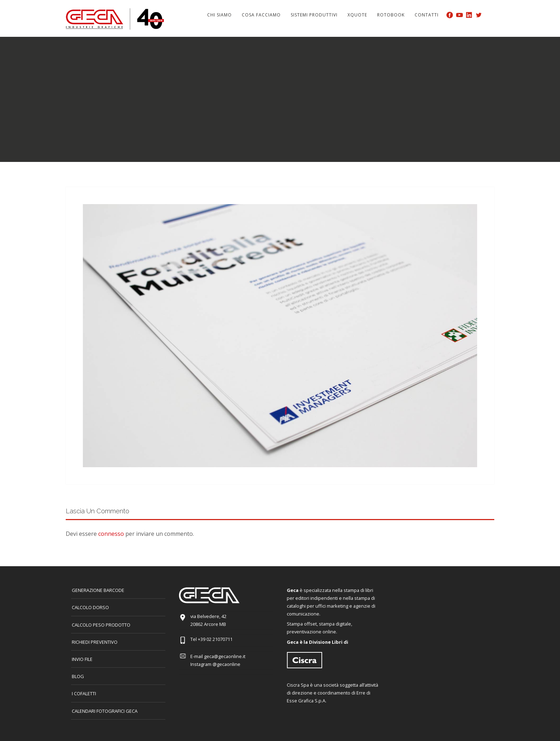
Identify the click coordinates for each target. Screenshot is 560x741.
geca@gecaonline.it (225, 656)
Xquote (357, 15)
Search (490, 15)
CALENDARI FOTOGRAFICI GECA (105, 711)
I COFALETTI (84, 693)
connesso (111, 534)
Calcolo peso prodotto (101, 625)
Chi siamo (219, 15)
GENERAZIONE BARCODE (98, 590)
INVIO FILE (82, 659)
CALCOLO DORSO (90, 607)
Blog (78, 676)
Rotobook (391, 15)
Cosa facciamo (261, 15)
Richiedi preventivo (95, 642)
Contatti (427, 15)
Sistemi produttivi (314, 15)
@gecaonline (226, 664)
